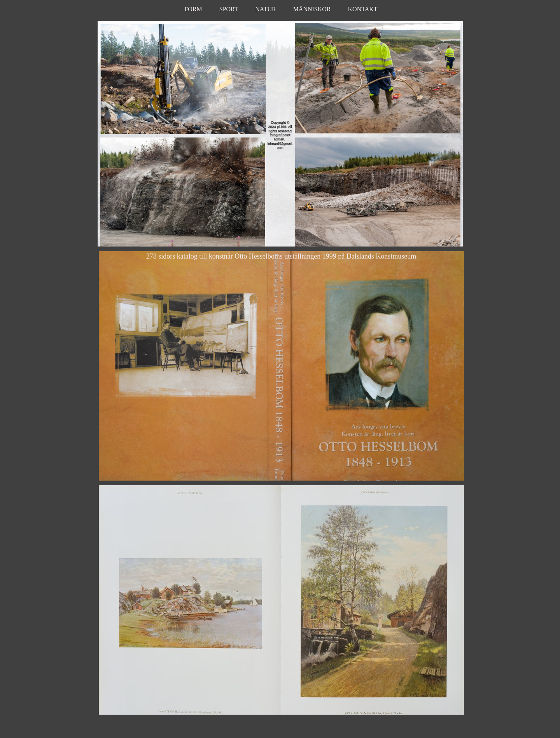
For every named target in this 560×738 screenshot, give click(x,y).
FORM (194, 9)
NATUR (265, 9)
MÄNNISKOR (312, 9)
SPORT (229, 9)
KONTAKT (363, 9)
